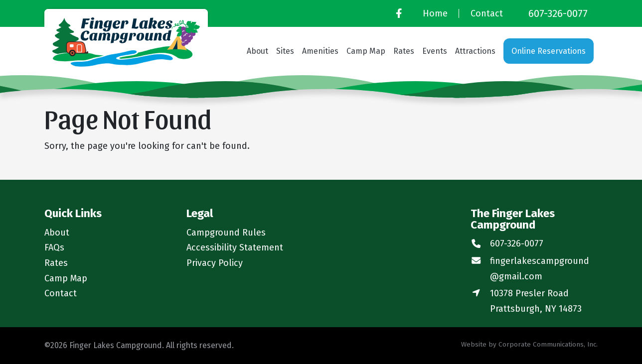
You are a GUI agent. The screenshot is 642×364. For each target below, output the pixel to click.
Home (435, 13)
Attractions (475, 51)
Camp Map (366, 51)
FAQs (54, 247)
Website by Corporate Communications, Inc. (529, 344)
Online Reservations (549, 51)
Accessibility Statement (235, 247)
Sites (285, 51)
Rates (404, 51)
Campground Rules (226, 233)
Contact (487, 13)
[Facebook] (399, 13)
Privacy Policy (215, 263)
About (257, 51)
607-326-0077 (558, 13)
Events (435, 51)
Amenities (320, 51)
